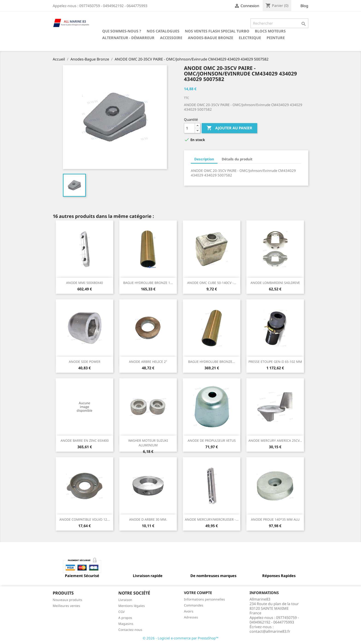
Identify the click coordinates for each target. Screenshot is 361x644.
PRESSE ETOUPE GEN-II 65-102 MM (275, 362)
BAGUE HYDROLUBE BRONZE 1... (148, 283)
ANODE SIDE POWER (85, 362)
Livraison (125, 600)
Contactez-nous (130, 630)
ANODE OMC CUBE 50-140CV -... (212, 283)
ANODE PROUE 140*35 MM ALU (275, 519)
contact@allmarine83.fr (270, 631)
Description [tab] (204, 159)
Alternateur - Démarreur (128, 38)
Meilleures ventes (66, 606)
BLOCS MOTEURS (270, 31)
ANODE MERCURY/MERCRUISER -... (212, 519)
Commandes (194, 605)
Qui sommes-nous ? (122, 31)
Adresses (191, 617)
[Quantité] (189, 128)
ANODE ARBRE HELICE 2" (148, 362)
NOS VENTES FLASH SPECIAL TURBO (217, 31)
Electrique (250, 38)
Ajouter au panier (229, 128)
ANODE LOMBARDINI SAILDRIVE (275, 283)
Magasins (126, 624)
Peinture (276, 38)
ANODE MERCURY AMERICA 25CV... (275, 440)
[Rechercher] (279, 23)
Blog (304, 6)
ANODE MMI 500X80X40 (84, 283)
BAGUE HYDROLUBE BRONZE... (212, 362)
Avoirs (189, 611)
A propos (125, 618)
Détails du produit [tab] (237, 159)
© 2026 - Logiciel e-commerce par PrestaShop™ (181, 638)
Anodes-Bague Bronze (211, 38)
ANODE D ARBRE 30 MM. (148, 519)
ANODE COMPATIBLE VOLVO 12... (85, 519)
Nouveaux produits (67, 600)
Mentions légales (132, 606)
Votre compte (198, 593)
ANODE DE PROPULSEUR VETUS (212, 440)
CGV (121, 612)
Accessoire (171, 38)
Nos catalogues (163, 31)
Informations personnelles (204, 599)
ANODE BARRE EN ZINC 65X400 (85, 440)
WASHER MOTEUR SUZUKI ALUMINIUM (148, 443)
